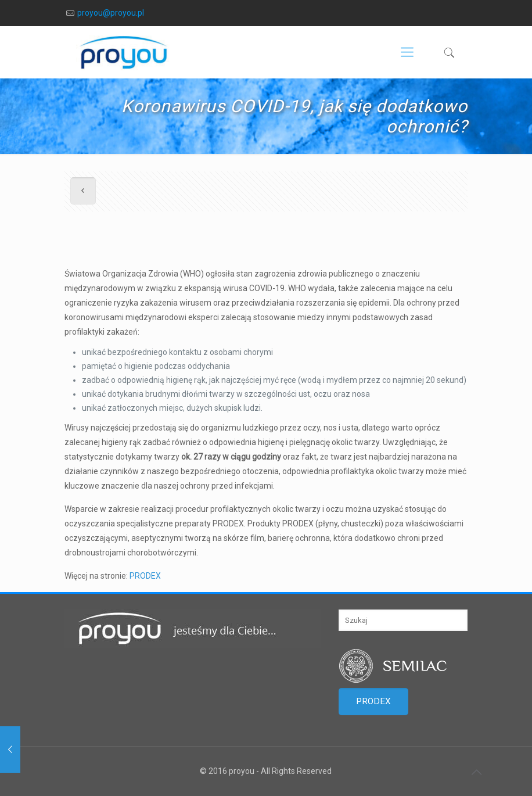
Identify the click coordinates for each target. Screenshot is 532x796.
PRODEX (145, 576)
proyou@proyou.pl (111, 13)
